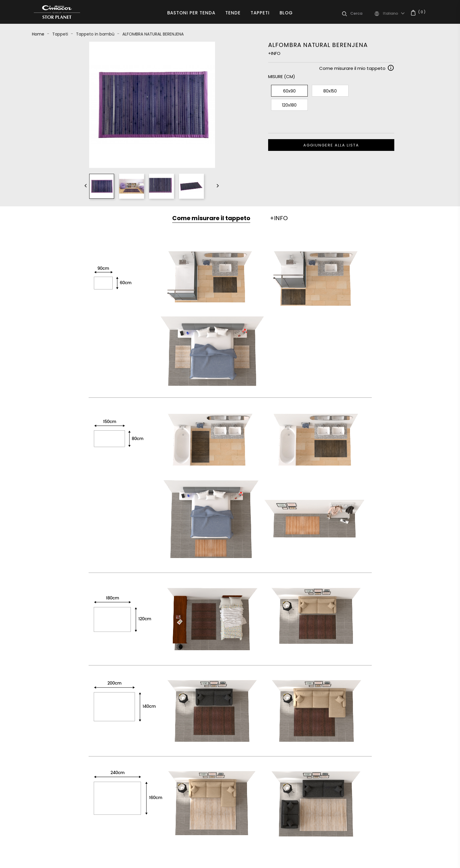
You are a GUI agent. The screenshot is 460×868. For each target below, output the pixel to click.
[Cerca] (362, 14)
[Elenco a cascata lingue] (395, 14)
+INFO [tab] (279, 218)
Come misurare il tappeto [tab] (211, 218)
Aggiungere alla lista (331, 145)
